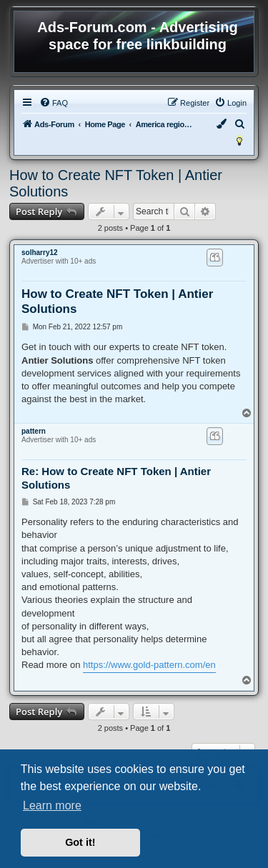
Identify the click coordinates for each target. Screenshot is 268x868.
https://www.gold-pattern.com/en (149, 665)
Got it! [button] (80, 842)
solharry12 (40, 253)
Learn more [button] (52, 805)
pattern (34, 431)
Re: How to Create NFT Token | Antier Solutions (116, 478)
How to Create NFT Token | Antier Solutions (116, 183)
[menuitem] (54, 103)
